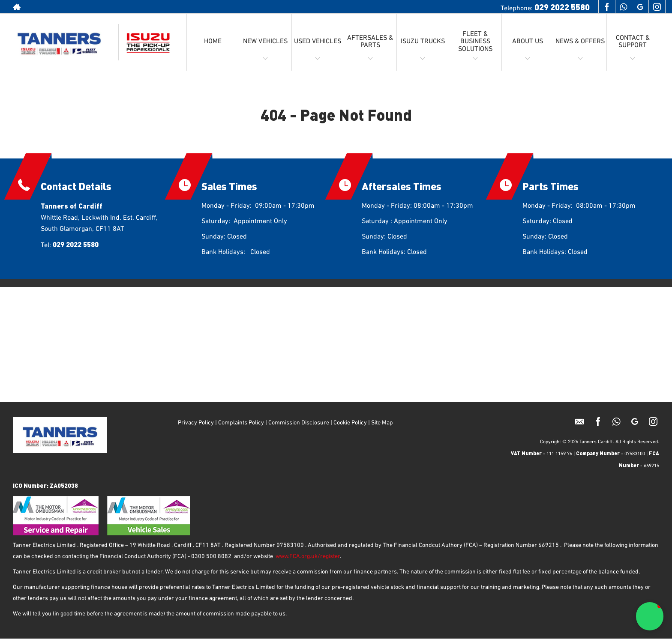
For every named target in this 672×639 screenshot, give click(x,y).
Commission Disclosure (299, 423)
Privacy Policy (196, 423)
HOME (213, 42)
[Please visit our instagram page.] (657, 7)
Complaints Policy (240, 423)
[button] (650, 616)
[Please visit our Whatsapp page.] (623, 7)
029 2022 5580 (562, 7)
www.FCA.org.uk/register (308, 556)
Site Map (383, 423)
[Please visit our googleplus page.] (640, 7)
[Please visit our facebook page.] (607, 7)
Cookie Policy (350, 423)
